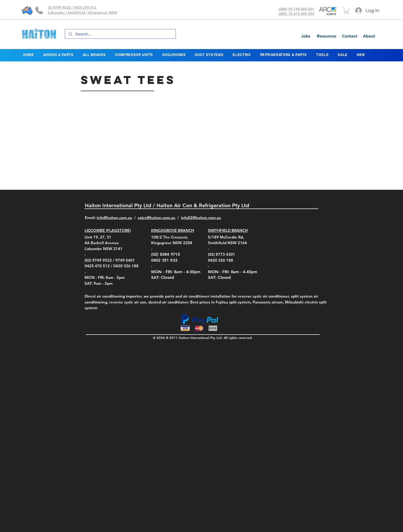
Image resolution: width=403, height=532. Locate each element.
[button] (347, 10)
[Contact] (350, 36)
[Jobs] (306, 36)
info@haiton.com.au (114, 218)
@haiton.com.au (207, 218)
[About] (369, 36)
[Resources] (326, 36)
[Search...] (120, 34)
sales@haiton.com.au (157, 218)
